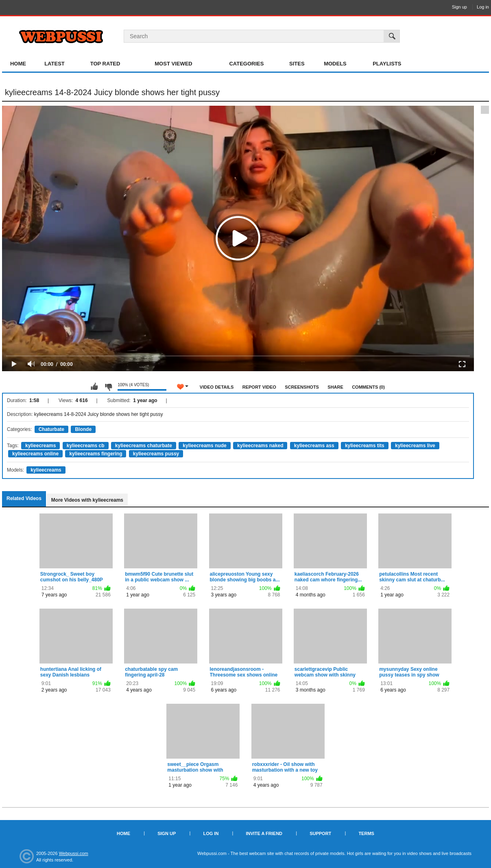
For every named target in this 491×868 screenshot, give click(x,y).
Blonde (83, 429)
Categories (246, 64)
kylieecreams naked (260, 446)
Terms (366, 833)
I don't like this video (108, 387)
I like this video (94, 387)
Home (18, 64)
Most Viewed (173, 64)
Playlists (387, 64)
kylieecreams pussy (156, 454)
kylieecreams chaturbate (144, 446)
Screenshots (302, 387)
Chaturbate (51, 429)
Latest (55, 64)
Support (320, 833)
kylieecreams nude (204, 446)
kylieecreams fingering (96, 454)
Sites (297, 64)
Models (335, 64)
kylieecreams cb (86, 446)
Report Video (259, 387)
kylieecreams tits (365, 446)
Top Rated (105, 64)
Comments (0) (368, 387)
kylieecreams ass (314, 446)
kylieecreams (40, 446)
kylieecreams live (415, 446)
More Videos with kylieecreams (87, 500)
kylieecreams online (35, 454)
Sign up (459, 7)
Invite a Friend (264, 833)
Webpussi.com (74, 853)
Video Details (217, 387)
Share (335, 387)
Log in (483, 7)
